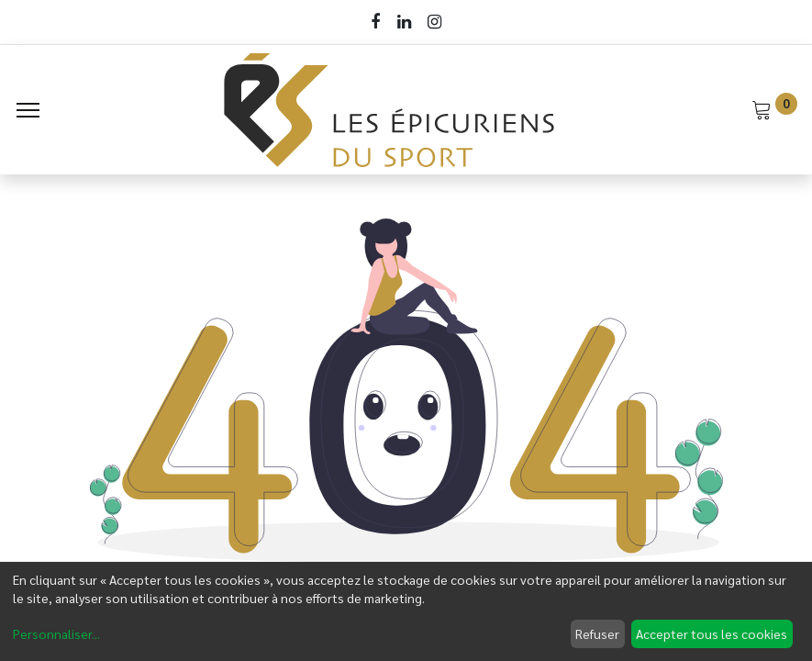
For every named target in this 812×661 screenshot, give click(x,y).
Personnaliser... (56, 633)
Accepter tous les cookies (712, 633)
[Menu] (28, 110)
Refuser (597, 633)
